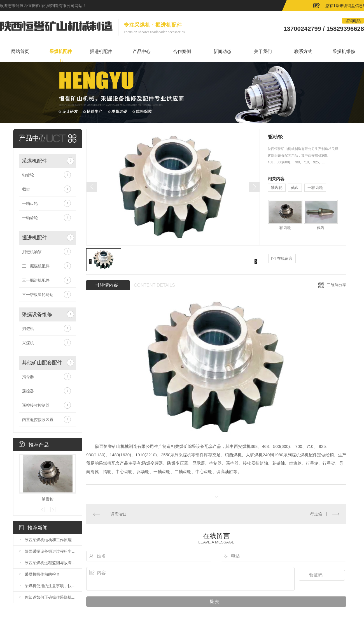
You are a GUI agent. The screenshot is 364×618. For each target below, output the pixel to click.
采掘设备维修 (37, 314)
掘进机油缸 (32, 252)
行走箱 (316, 514)
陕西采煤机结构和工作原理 (48, 540)
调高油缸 (118, 514)
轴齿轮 (28, 175)
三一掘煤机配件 (36, 266)
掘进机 (28, 328)
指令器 (28, 377)
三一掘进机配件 (36, 280)
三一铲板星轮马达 (38, 295)
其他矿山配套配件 (42, 363)
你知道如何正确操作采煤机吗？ (50, 597)
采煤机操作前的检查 (42, 574)
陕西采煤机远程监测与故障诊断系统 (50, 563)
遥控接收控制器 (36, 405)
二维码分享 (337, 285)
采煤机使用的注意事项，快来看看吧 (50, 586)
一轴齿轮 (30, 203)
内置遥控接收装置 (38, 420)
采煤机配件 (34, 161)
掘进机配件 (34, 238)
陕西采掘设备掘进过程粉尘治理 (50, 551)
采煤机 (28, 343)
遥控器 (28, 391)
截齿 (26, 189)
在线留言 (282, 259)
